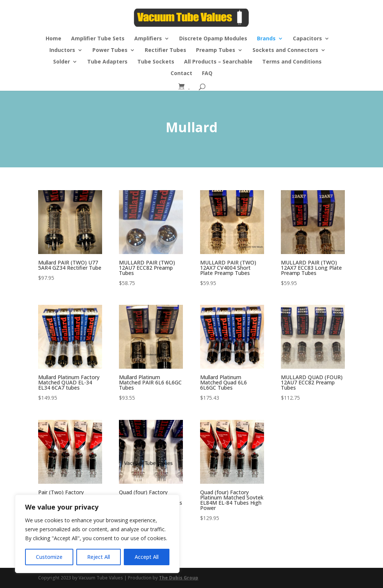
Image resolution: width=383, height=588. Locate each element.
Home (53, 39)
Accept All (147, 557)
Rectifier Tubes (166, 50)
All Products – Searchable (218, 62)
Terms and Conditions (292, 62)
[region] (97, 534)
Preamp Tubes (216, 50)
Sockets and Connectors (285, 50)
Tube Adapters (107, 62)
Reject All (99, 557)
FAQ (207, 74)
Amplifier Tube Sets (98, 39)
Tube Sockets (156, 62)
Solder (62, 62)
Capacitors (307, 39)
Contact (181, 74)
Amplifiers (148, 39)
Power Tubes (110, 50)
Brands (266, 39)
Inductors (62, 50)
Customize (49, 557)
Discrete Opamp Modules (213, 39)
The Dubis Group (179, 578)
